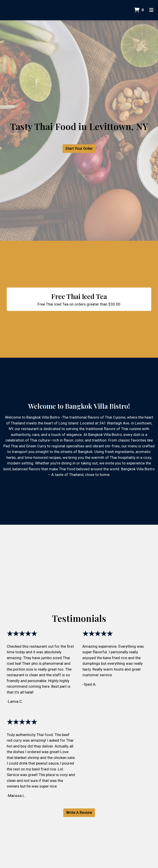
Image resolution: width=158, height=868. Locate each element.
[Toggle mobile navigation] (151, 10)
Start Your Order (79, 148)
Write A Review (79, 813)
